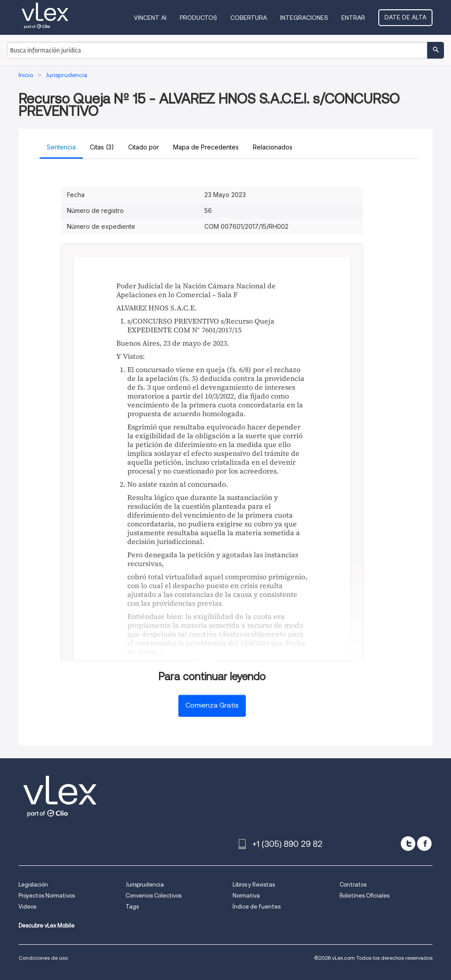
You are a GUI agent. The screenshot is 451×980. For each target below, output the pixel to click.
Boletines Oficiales (364, 896)
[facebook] (424, 844)
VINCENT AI (150, 18)
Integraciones (304, 18)
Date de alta (405, 17)
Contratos (353, 885)
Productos (198, 18)
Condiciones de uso (43, 958)
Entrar (353, 18)
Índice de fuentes (257, 907)
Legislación (33, 885)
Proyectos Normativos (47, 896)
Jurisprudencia (145, 885)
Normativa (246, 896)
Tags (132, 907)
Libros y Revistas (254, 885)
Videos (27, 907)
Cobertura (249, 18)
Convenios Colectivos (153, 896)
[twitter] (408, 844)
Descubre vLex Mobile (46, 926)
